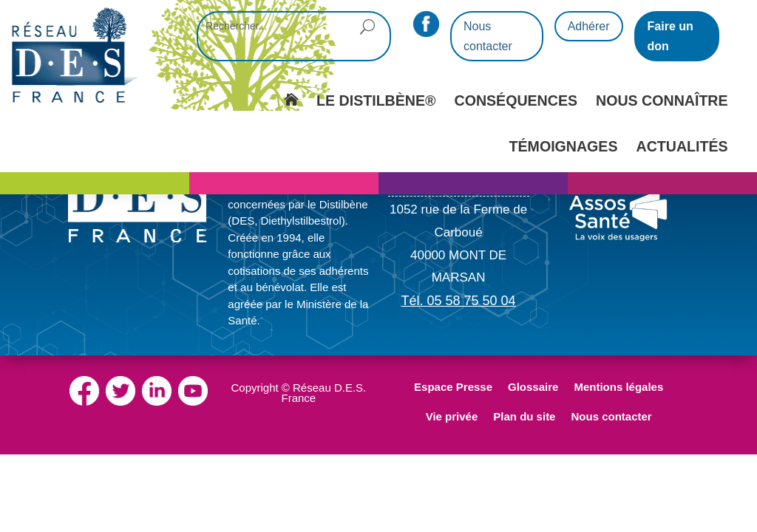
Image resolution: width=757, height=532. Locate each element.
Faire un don (671, 36)
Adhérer (589, 26)
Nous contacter (488, 36)
